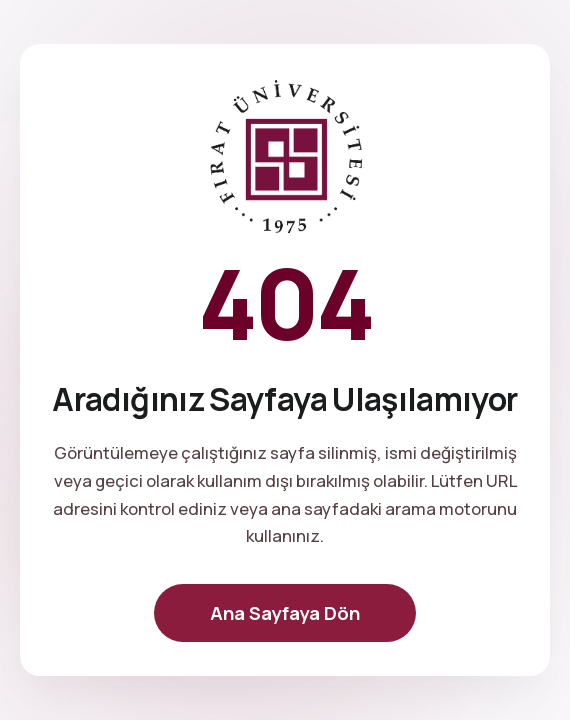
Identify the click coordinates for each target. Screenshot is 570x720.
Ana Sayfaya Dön (285, 613)
